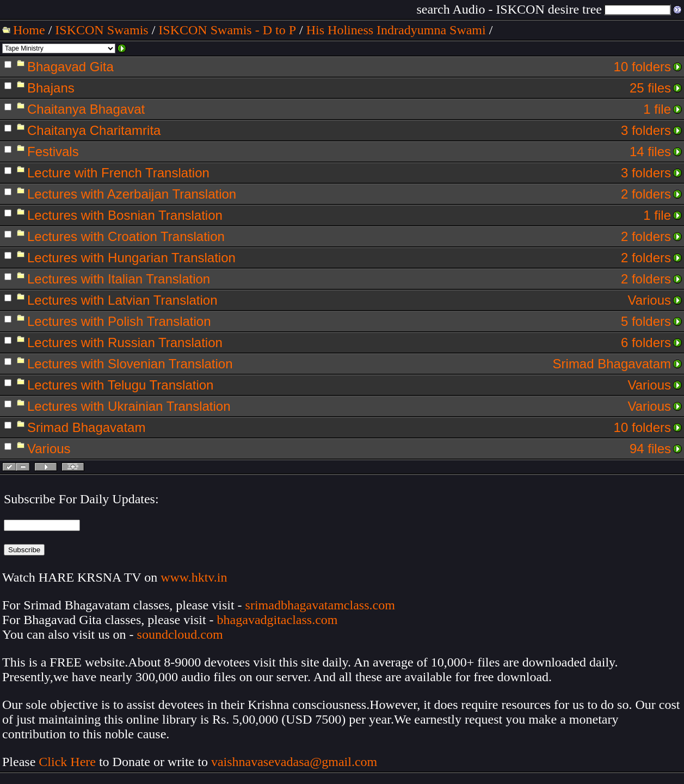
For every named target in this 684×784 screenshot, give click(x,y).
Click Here (67, 762)
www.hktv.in (194, 577)
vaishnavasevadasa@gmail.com (296, 762)
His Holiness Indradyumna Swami (396, 30)
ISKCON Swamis (101, 30)
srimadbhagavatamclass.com (320, 605)
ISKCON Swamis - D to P (227, 30)
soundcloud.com (180, 634)
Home (29, 30)
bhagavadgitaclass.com (278, 620)
